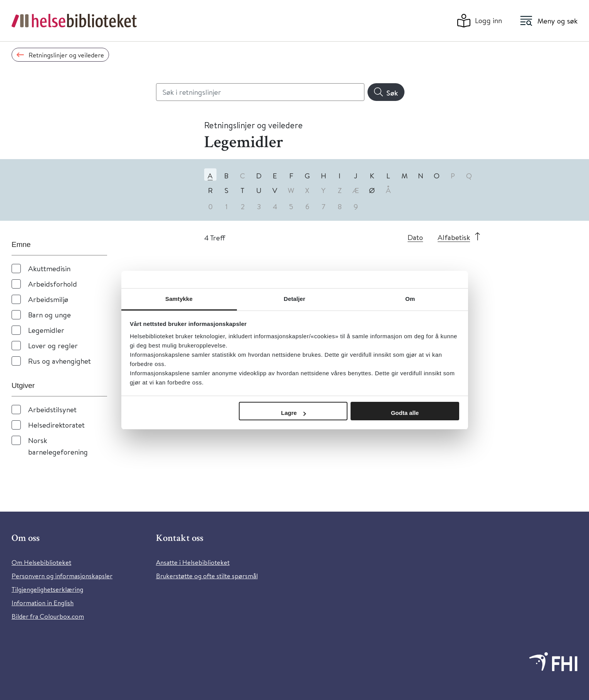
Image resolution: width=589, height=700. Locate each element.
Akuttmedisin (49, 268)
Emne (21, 244)
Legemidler (46, 330)
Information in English (43, 603)
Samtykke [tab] (179, 299)
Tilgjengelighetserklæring (47, 589)
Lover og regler (53, 345)
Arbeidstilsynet (52, 409)
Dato (415, 237)
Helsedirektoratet (56, 425)
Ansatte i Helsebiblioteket (193, 562)
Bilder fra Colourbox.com (48, 616)
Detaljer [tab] (295, 299)
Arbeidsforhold (53, 284)
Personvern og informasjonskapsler (62, 576)
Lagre (294, 413)
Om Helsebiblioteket (41, 562)
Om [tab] (410, 299)
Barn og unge (50, 315)
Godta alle (405, 413)
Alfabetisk (454, 237)
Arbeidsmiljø (48, 299)
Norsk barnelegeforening (58, 446)
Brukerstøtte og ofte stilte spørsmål (207, 576)
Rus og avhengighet (60, 361)
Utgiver (23, 385)
